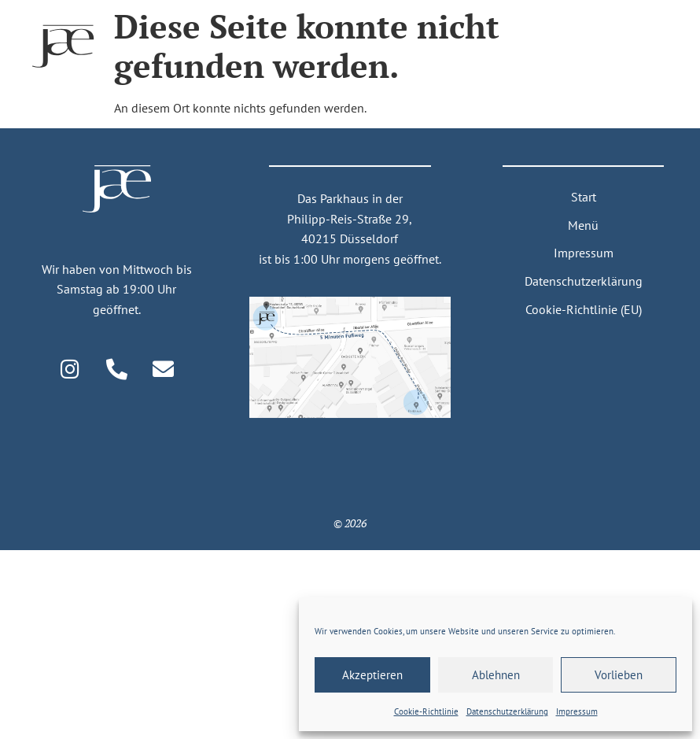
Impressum (577, 711)
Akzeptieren (372, 675)
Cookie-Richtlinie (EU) (584, 309)
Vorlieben (619, 675)
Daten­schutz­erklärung (507, 711)
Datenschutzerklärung (584, 281)
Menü (583, 225)
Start (584, 197)
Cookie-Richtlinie (426, 711)
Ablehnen (496, 675)
